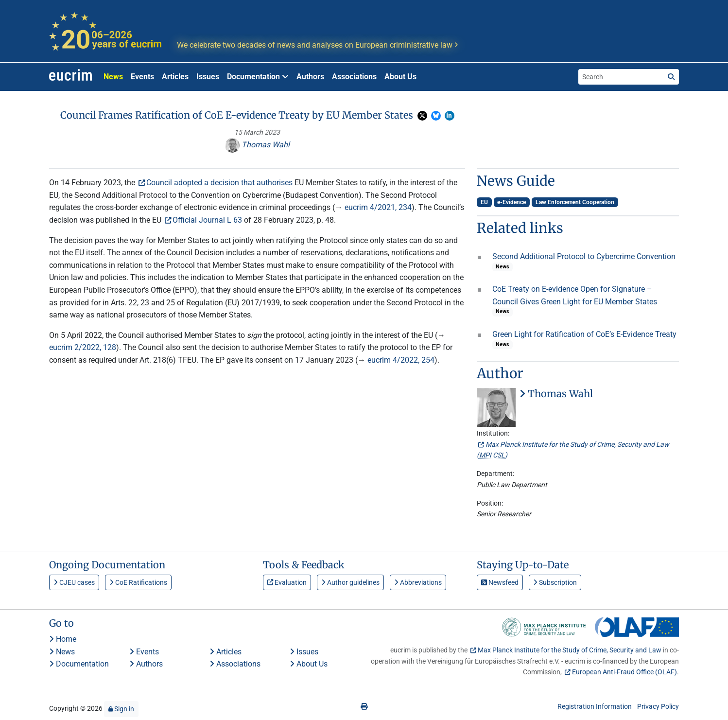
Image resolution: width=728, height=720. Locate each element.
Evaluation (287, 582)
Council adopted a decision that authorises (219, 183)
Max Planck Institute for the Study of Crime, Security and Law (570, 650)
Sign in (121, 709)
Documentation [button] (258, 77)
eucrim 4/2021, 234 (378, 207)
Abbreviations (418, 582)
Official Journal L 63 (207, 220)
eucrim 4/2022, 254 (401, 360)
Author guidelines (350, 582)
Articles (175, 77)
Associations (354, 77)
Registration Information (595, 706)
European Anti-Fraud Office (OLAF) (624, 672)
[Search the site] (621, 77)
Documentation (79, 664)
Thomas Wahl (257, 145)
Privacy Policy (658, 706)
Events (142, 77)
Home (63, 639)
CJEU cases (74, 582)
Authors (310, 77)
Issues (208, 77)
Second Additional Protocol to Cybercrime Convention (584, 256)
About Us (400, 77)
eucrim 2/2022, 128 (83, 347)
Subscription (555, 582)
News (113, 77)
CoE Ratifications (138, 582)
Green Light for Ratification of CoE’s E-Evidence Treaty (584, 334)
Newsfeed (500, 582)
